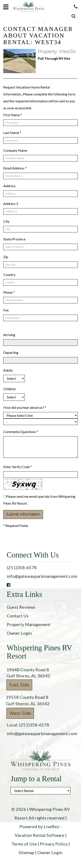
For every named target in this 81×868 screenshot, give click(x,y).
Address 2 (11, 204)
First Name (13, 115)
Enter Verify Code (17, 467)
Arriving (9, 335)
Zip (6, 257)
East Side (19, 685)
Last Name (12, 133)
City (6, 221)
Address (9, 186)
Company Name (15, 150)
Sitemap (26, 852)
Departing (11, 352)
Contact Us (18, 616)
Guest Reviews (21, 607)
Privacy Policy (54, 844)
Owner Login (19, 633)
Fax (6, 310)
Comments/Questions (21, 432)
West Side (20, 713)
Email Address (15, 168)
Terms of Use (24, 844)
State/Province (14, 239)
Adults (8, 370)
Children (10, 389)
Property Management (29, 624)
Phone (9, 292)
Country (9, 275)
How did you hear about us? (25, 407)
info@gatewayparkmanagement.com (42, 576)
